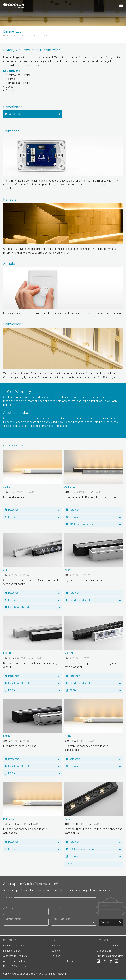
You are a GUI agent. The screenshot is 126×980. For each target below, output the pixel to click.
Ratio (68, 819)
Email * (9, 898)
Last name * (59, 908)
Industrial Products (14, 946)
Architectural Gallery (14, 961)
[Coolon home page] (14, 5)
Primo (68, 736)
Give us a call (104, 951)
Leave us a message (107, 946)
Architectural (20, 36)
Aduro (7, 487)
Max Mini (70, 653)
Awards (56, 946)
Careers (56, 951)
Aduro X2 (70, 487)
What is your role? (62, 919)
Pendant (35, 36)
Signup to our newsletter (110, 956)
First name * (11, 908)
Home (7, 36)
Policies (56, 956)
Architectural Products (15, 956)
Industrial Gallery (12, 951)
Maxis (7, 736)
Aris (5, 570)
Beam (68, 570)
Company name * (14, 919)
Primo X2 (9, 819)
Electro (8, 653)
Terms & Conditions (62, 961)
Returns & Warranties (15, 966)
